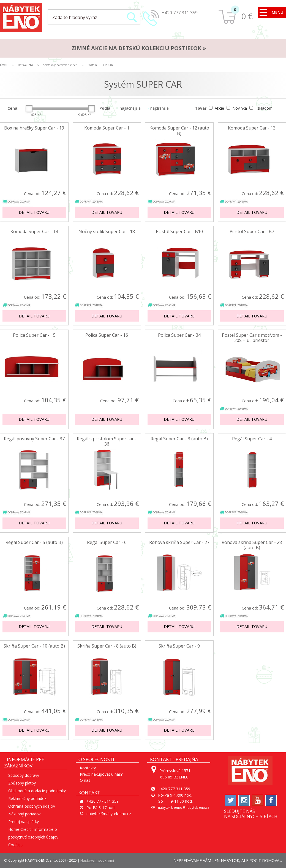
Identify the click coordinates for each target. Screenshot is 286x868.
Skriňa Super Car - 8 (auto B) (107, 646)
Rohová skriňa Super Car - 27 (179, 542)
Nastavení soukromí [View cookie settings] (97, 860)
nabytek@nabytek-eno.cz (109, 814)
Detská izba (25, 65)
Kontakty (88, 768)
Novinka (237, 108)
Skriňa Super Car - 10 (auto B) (34, 646)
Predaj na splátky (24, 822)
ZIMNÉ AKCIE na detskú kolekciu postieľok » (139, 48)
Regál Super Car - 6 (107, 542)
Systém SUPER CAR (100, 65)
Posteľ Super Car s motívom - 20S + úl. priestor (252, 338)
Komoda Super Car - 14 (34, 232)
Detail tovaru (34, 212)
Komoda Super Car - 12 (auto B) (179, 131)
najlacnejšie (129, 108)
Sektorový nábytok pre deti (60, 65)
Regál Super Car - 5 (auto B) (34, 542)
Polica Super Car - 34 (179, 335)
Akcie (217, 108)
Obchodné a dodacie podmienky (37, 791)
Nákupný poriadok (24, 814)
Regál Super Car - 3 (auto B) (179, 439)
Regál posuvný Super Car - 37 (34, 439)
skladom (261, 108)
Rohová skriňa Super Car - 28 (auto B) (252, 545)
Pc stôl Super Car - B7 (252, 232)
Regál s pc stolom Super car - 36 (107, 441)
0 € (247, 16)
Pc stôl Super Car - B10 (179, 232)
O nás (85, 780)
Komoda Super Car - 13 (252, 128)
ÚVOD (4, 65)
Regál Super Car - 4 (252, 439)
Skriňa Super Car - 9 (179, 646)
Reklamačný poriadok (27, 798)
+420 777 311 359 (180, 13)
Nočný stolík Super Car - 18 (107, 232)
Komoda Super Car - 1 (107, 128)
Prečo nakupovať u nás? (101, 774)
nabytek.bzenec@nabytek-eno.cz (184, 808)
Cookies (15, 845)
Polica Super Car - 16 (107, 335)
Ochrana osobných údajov (32, 806)
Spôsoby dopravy (24, 775)
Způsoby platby (22, 783)
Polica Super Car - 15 (34, 335)
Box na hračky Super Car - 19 (34, 128)
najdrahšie (158, 108)
